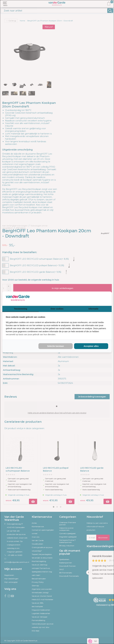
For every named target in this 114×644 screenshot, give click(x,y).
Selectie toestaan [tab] (55, 346)
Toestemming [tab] (21, 309)
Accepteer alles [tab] (91, 346)
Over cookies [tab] (57, 309)
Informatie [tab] (93, 309)
